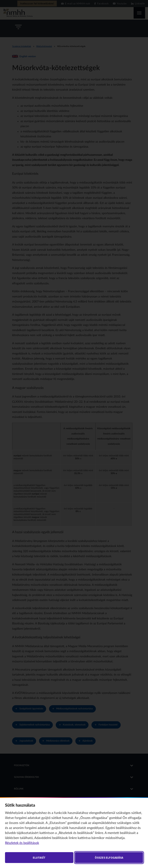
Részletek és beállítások (22, 843)
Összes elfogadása (109, 857)
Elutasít (39, 857)
